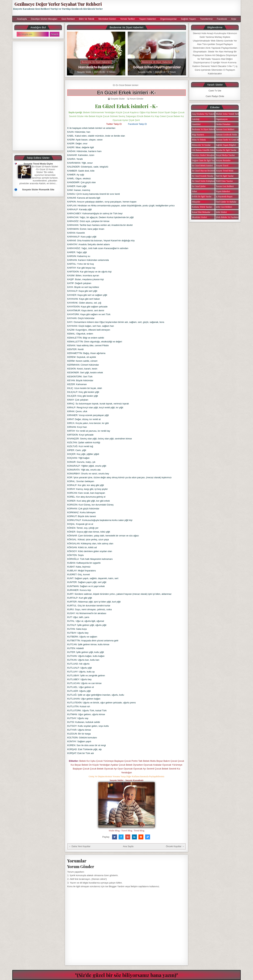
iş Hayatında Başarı (224, 196)
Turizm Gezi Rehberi (225, 186)
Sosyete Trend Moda (225, 171)
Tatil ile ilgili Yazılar (225, 176)
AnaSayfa (22, 19)
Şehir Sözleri (221, 212)
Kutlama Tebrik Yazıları (202, 207)
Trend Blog (139, 831)
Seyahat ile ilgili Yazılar (226, 150)
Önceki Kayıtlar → (175, 846)
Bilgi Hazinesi (198, 135)
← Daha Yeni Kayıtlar (80, 846)
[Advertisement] (173, 8)
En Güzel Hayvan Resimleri (204, 171)
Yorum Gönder (137, 99)
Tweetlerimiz (206, 19)
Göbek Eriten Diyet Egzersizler (157, 67)
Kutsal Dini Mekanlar (201, 212)
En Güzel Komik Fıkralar (203, 176)
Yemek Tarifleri (127, 19)
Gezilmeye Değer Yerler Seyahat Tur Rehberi (58, 4)
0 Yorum (111, 72)
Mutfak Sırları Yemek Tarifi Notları (231, 114)
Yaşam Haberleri (148, 19)
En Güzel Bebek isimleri (127, 85)
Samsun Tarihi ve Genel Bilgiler (230, 140)
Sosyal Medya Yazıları (225, 155)
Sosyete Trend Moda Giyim (38, 164)
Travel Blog (127, 831)
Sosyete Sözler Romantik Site (38, 190)
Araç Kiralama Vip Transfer (204, 114)
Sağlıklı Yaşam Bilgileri (226, 145)
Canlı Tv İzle (215, 91)
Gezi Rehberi (68, 19)
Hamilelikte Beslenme (96, 67)
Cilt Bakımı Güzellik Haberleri (205, 150)
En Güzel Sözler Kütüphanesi (204, 181)
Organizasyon (222, 119)
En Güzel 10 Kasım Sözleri (45, 167)
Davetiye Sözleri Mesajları (44, 19)
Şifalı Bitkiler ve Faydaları (227, 217)
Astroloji (196, 119)
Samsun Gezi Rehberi (225, 129)
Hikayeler (196, 202)
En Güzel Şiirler (199, 186)
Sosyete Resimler (223, 160)
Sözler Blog (114, 831)
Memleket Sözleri (107, 19)
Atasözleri (196, 124)
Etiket (194, 191)
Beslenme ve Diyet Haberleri (96, 62)
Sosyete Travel (222, 166)
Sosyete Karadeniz (134, 780)
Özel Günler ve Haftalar (226, 202)
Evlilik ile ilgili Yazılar (202, 196)
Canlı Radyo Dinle (215, 96)
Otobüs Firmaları (223, 124)
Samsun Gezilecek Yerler (227, 135)
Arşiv (234, 19)
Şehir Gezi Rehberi (224, 207)
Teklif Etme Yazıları (224, 181)
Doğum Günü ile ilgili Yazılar (205, 160)
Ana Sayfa (128, 846)
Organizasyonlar (168, 19)
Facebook (222, 19)
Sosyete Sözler (84, 72)
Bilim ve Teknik (87, 19)
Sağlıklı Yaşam (188, 19)
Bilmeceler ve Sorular (201, 145)
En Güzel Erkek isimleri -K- (127, 93)
